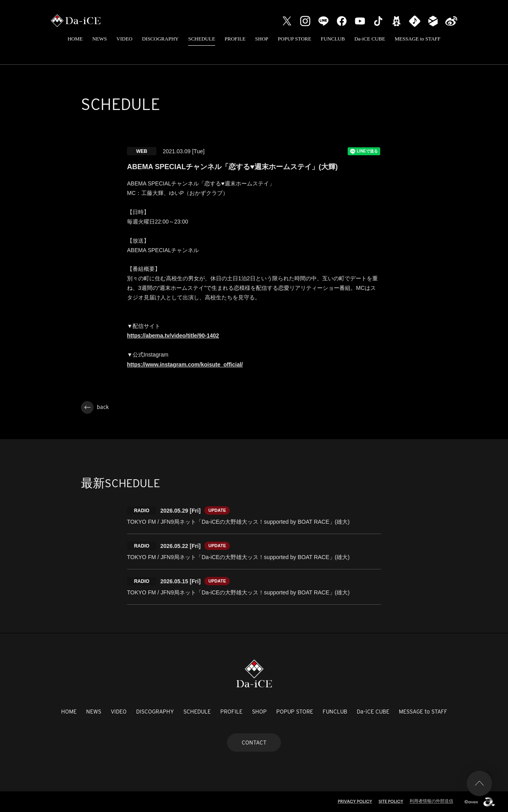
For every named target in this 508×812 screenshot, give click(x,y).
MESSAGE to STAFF (418, 39)
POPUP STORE (294, 39)
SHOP (262, 39)
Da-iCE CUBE (370, 39)
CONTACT (254, 743)
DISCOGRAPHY (160, 39)
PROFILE (235, 39)
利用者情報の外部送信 (431, 801)
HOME (75, 39)
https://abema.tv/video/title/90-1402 (173, 336)
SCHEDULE (202, 39)
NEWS (99, 39)
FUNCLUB (333, 39)
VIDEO (124, 39)
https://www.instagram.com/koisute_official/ (185, 365)
